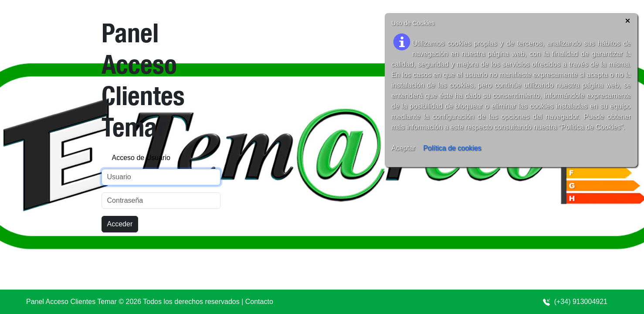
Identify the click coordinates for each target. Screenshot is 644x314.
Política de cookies (452, 148)
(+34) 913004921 (575, 302)
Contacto (259, 302)
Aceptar (403, 148)
